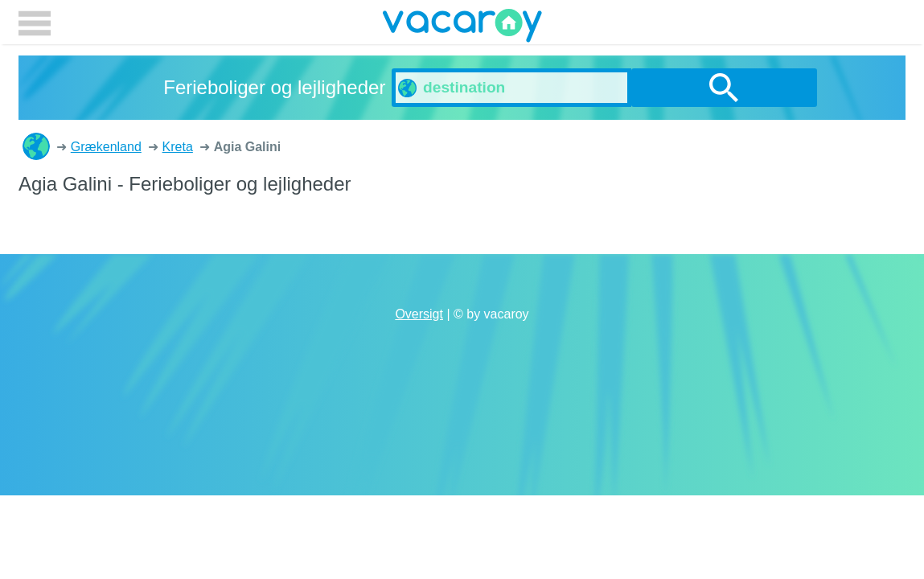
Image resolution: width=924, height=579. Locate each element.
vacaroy (462, 28)
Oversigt (419, 314)
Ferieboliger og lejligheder (36, 146)
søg (724, 88)
